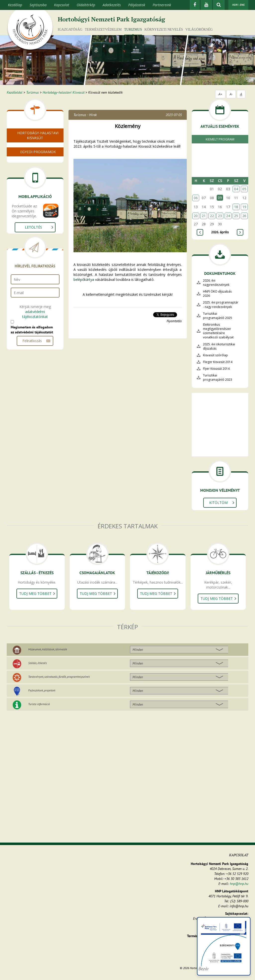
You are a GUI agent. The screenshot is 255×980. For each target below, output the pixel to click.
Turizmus (133, 30)
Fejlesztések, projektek (42, 690)
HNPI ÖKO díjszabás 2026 (217, 294)
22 (212, 216)
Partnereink (162, 5)
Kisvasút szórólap (215, 355)
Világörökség (199, 30)
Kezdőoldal (15, 92)
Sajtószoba (38, 5)
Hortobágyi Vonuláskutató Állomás (38, 204)
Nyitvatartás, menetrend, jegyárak (37, 157)
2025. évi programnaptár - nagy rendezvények (221, 305)
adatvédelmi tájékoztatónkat (35, 387)
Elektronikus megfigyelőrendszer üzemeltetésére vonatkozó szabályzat (218, 331)
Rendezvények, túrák (33, 171)
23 (220, 216)
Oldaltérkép (86, 5)
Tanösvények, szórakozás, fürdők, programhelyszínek (59, 677)
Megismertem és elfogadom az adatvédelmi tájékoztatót (32, 402)
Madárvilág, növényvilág (36, 177)
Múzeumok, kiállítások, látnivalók (48, 649)
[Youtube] (206, 5)
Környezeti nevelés (164, 30)
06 (196, 198)
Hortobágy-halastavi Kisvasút (64, 92)
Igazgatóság (70, 30)
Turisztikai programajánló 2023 (218, 377)
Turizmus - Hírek (85, 115)
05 (244, 189)
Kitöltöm (218, 503)
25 (236, 216)
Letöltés (33, 300)
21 (204, 216)
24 (228, 216)
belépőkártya (84, 279)
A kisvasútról (27, 149)
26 (244, 216)
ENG (242, 5)
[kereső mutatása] (219, 5)
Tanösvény (26, 195)
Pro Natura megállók (33, 183)
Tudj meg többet (35, 593)
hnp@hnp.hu (239, 884)
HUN (235, 5)
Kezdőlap (15, 5)
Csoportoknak (28, 229)
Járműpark (25, 189)
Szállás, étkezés (37, 663)
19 (244, 207)
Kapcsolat (62, 5)
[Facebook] (195, 5)
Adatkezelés (112, 5)
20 (196, 216)
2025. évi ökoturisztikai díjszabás (219, 346)
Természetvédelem (103, 30)
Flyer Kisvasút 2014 (216, 369)
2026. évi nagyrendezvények (216, 283)
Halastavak (26, 165)
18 (236, 207)
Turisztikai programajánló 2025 (218, 316)
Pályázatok (137, 5)
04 (236, 189)
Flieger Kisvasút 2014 (218, 362)
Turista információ (39, 704)
